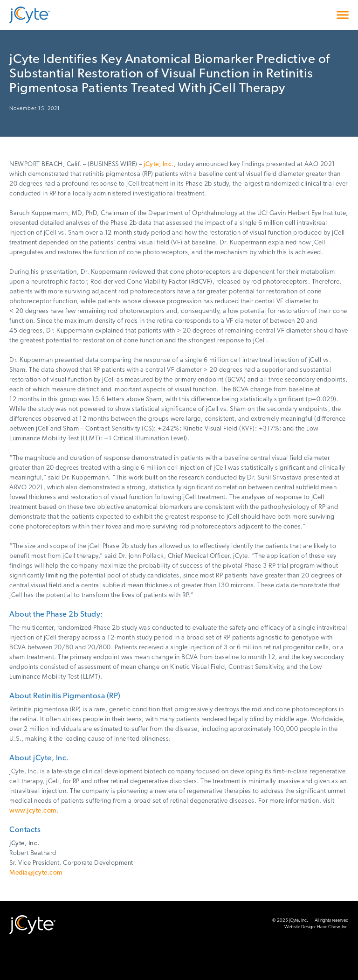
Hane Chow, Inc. (333, 927)
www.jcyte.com (33, 811)
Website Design (299, 927)
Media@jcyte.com (36, 873)
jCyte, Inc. (159, 164)
